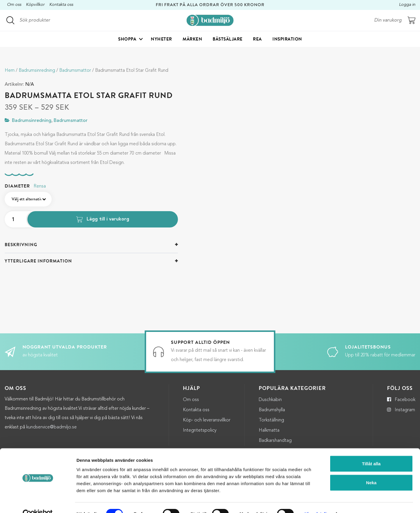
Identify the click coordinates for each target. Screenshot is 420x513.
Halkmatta (269, 430)
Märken (192, 40)
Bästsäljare (228, 40)
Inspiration (287, 40)
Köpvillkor (35, 5)
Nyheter (161, 40)
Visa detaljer (318, 501)
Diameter (17, 186)
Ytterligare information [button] (38, 261)
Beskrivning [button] (21, 245)
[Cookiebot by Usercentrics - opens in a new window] (38, 502)
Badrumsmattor (75, 71)
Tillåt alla (371, 451)
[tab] (91, 245)
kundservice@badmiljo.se (51, 427)
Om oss (14, 5)
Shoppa (127, 40)
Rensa (40, 186)
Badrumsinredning (37, 71)
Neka (371, 470)
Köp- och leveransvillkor (207, 420)
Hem (10, 71)
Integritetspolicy (200, 430)
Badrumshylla (272, 410)
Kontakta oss (61, 5)
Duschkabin (270, 400)
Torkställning (271, 420)
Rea (257, 40)
